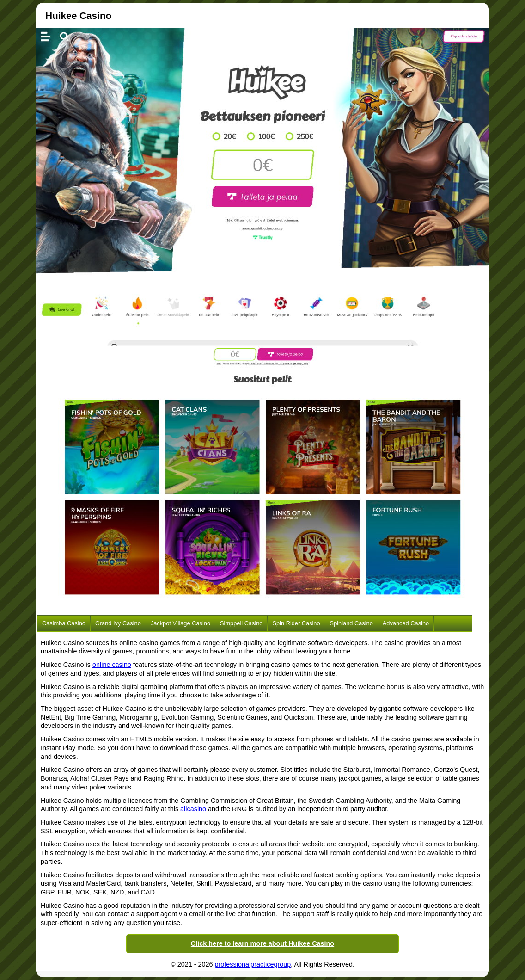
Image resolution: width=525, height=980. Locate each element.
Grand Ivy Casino (118, 623)
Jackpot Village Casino (180, 623)
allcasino (193, 809)
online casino (112, 665)
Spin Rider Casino (296, 623)
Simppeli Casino (241, 623)
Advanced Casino (406, 623)
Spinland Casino (351, 623)
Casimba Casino (64, 623)
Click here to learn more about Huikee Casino (262, 943)
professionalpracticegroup (253, 964)
